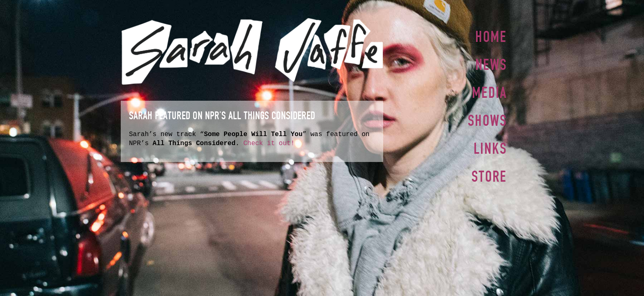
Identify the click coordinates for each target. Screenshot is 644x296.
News (491, 64)
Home (491, 37)
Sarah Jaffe (252, 51)
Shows (487, 118)
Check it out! (269, 143)
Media (489, 91)
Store (489, 172)
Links (490, 145)
